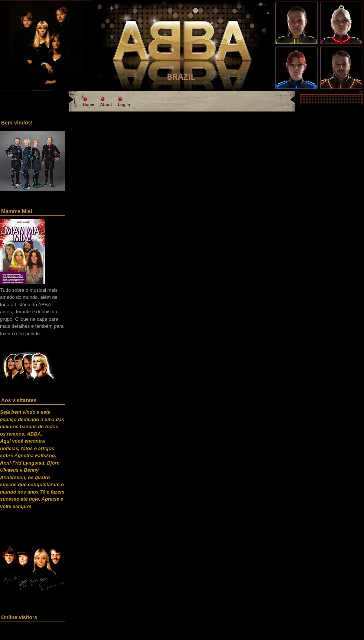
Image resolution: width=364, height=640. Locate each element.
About (106, 104)
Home (89, 104)
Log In (124, 104)
